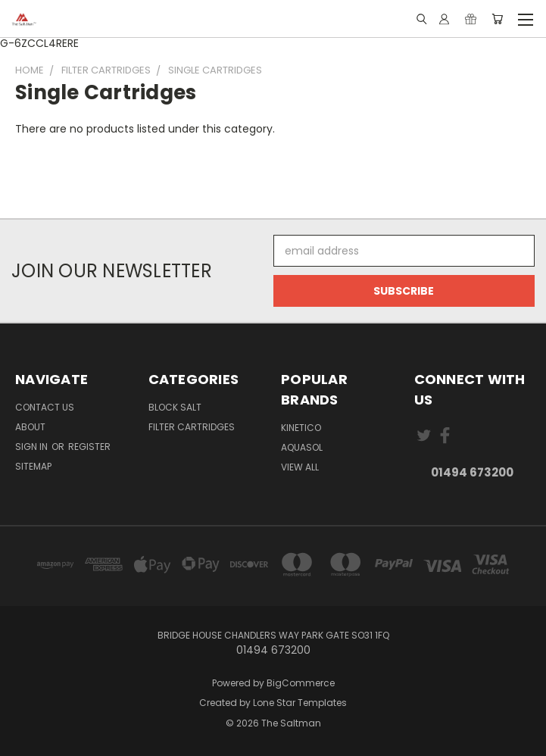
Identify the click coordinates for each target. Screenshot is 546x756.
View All (300, 467)
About (30, 427)
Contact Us (45, 407)
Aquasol (302, 447)
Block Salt (175, 407)
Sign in (33, 447)
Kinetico (301, 428)
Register (89, 447)
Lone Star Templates (300, 703)
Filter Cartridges (192, 427)
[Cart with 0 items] (497, 19)
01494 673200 (472, 472)
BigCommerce (301, 683)
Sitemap (33, 466)
